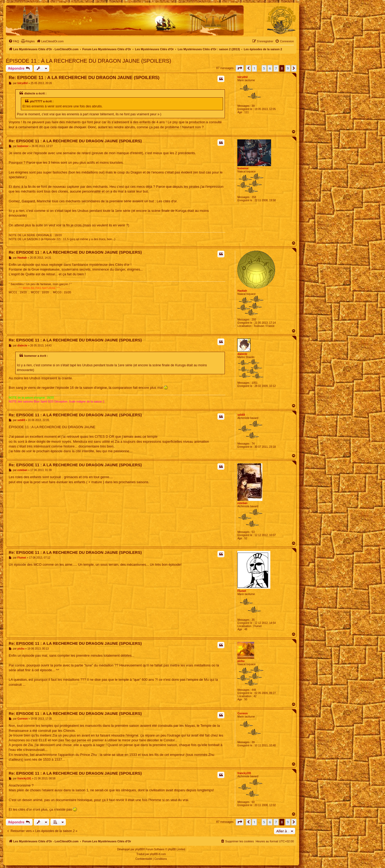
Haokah (242, 291)
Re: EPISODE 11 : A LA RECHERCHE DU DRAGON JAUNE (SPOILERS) (84, 78)
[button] (240, 68)
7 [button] (276, 68)
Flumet (242, 591)
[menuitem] (14, 41)
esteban (242, 503)
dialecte (242, 354)
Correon (242, 713)
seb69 (241, 415)
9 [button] (288, 68)
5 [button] (264, 68)
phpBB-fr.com (158, 854)
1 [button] (254, 68)
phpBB (139, 849)
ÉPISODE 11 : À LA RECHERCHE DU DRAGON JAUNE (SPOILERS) (89, 61)
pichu (241, 661)
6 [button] (270, 68)
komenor (243, 168)
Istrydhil (242, 77)
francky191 (244, 773)
